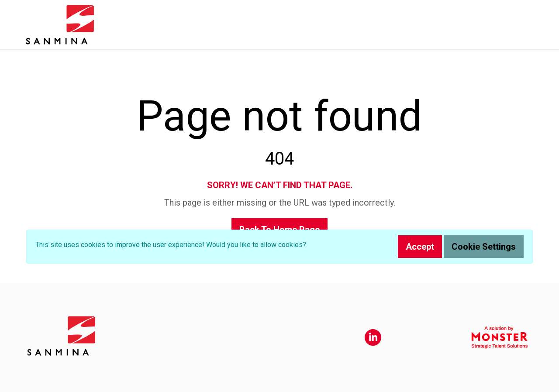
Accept (420, 247)
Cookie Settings (484, 247)
